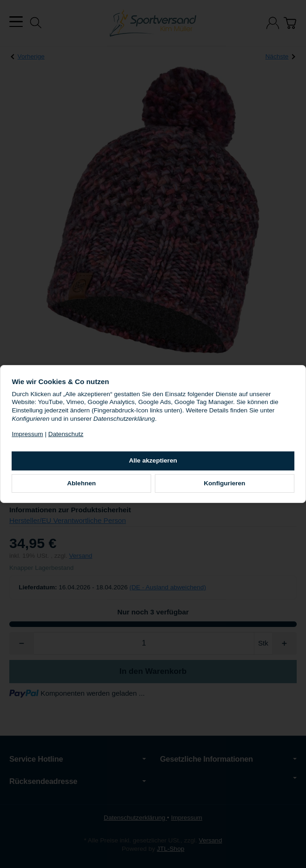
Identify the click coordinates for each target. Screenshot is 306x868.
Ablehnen (95, 487)
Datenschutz (92, 438)
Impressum (54, 438)
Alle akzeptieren (153, 465)
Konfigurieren (211, 487)
